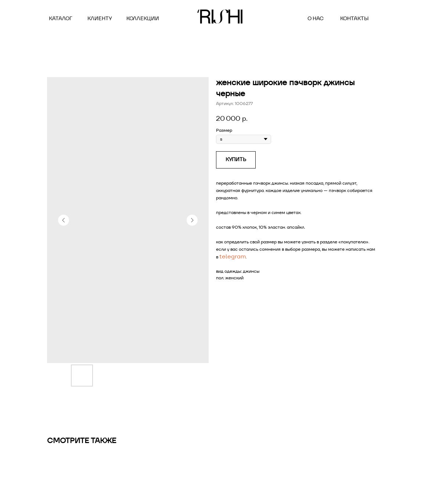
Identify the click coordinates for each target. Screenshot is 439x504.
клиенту (100, 18)
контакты (354, 18)
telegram (233, 256)
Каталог (61, 18)
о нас (316, 18)
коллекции (143, 18)
